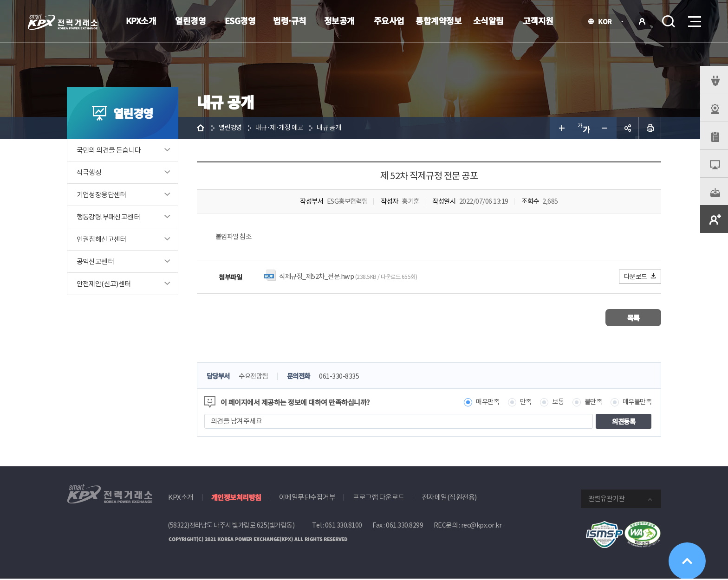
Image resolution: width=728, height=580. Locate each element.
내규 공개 (335, 128)
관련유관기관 (606, 500)
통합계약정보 (439, 20)
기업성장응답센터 (101, 195)
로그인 (642, 21)
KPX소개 (141, 20)
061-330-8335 (345, 377)
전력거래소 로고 (63, 22)
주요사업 (389, 20)
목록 (634, 319)
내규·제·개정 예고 (283, 128)
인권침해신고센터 (101, 239)
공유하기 (628, 128)
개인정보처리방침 (236, 499)
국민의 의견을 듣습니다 (109, 150)
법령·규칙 (290, 20)
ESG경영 (240, 20)
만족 (521, 403)
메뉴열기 (694, 19)
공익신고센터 (95, 261)
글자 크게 (561, 128)
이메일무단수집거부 (307, 499)
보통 (554, 403)
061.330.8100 (344, 527)
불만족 (590, 403)
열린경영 (190, 20)
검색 (669, 21)
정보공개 (339, 20)
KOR (608, 22)
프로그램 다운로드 (379, 499)
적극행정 (89, 172)
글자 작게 (605, 128)
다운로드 (640, 277)
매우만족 (481, 403)
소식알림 (488, 20)
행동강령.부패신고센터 (108, 217)
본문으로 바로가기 (0, 0)
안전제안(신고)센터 (104, 284)
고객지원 (538, 20)
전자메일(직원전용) (449, 499)
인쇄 (650, 128)
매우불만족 (636, 403)
